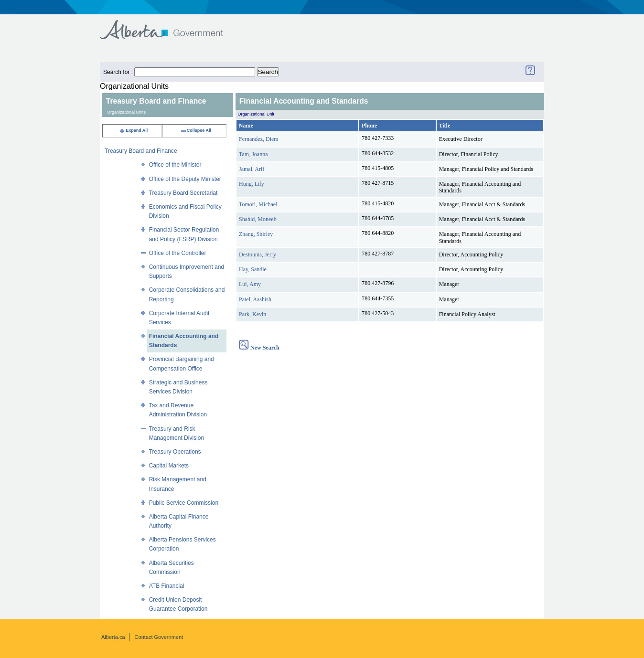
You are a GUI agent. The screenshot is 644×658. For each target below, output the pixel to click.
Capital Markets (169, 466)
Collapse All (196, 130)
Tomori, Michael (258, 204)
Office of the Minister (175, 165)
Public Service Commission (184, 503)
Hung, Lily (252, 184)
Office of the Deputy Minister (185, 179)
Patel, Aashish (255, 299)
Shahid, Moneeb (258, 219)
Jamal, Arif (252, 169)
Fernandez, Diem (259, 139)
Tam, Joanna (253, 154)
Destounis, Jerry (258, 255)
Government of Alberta (169, 25)
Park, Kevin (252, 314)
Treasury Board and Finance (141, 151)
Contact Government (159, 637)
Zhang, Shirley (256, 234)
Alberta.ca (113, 637)
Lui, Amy (250, 284)
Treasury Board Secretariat (183, 193)
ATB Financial (167, 586)
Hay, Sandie (253, 269)
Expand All (133, 130)
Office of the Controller (178, 253)
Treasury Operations (175, 452)
